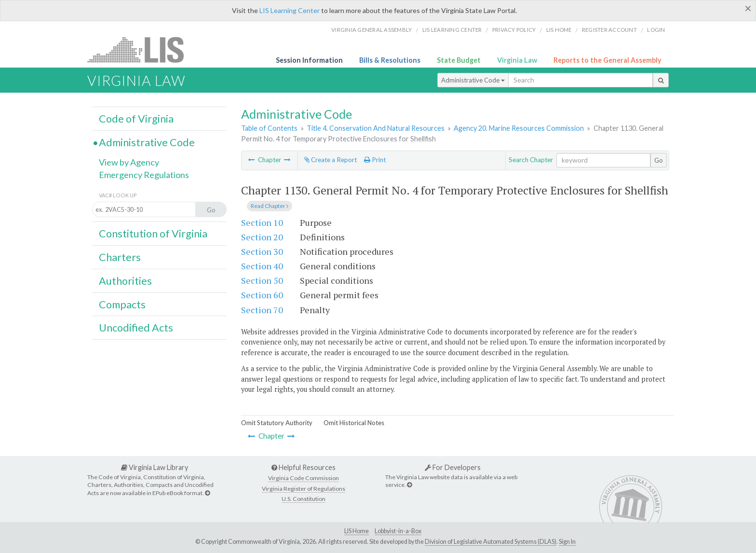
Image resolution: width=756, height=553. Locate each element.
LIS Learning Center (290, 10)
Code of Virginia (136, 119)
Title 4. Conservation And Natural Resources (376, 128)
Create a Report (331, 160)
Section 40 (262, 266)
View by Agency (129, 162)
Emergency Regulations (144, 175)
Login (656, 30)
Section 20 (262, 237)
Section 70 (262, 310)
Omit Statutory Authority (277, 423)
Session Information (309, 60)
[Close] (748, 8)
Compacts (122, 304)
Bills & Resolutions (390, 60)
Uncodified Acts (136, 328)
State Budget (459, 60)
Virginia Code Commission (304, 478)
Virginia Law (517, 60)
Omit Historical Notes (354, 423)
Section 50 (262, 280)
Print (375, 160)
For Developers (453, 467)
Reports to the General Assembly (607, 60)
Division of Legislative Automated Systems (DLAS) (491, 542)
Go (659, 160)
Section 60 (262, 295)
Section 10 (262, 222)
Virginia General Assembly (371, 30)
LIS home (559, 30)
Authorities (125, 281)
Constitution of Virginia (153, 234)
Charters (120, 257)
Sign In (567, 542)
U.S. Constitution (304, 499)
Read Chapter (270, 206)
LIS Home (357, 531)
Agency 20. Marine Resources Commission (519, 128)
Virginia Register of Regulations (304, 489)
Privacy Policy (514, 30)
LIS (141, 49)
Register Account (609, 30)
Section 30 (262, 251)
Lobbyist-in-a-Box (398, 531)
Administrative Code (473, 80)
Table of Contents (269, 128)
